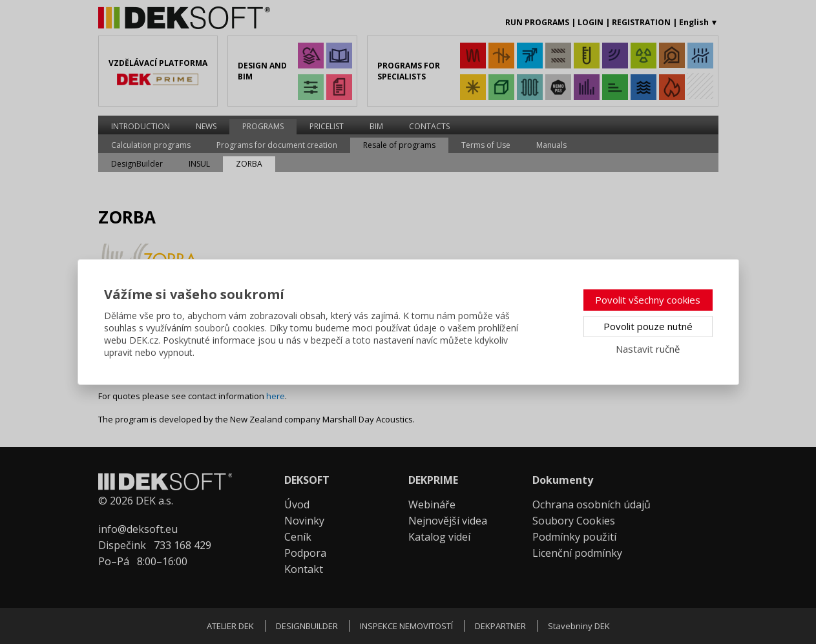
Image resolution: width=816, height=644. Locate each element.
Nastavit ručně (648, 349)
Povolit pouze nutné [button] (648, 326)
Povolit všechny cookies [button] (648, 300)
